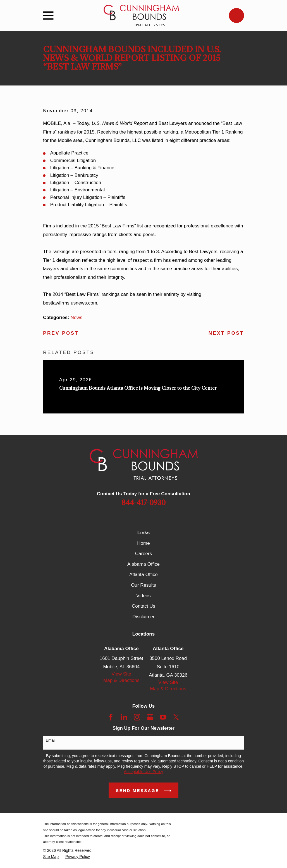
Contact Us (143, 606)
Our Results (143, 585)
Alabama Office (143, 564)
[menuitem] (51, 857)
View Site (122, 674)
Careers (143, 554)
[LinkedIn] (124, 717)
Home (143, 543)
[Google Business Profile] (150, 717)
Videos (143, 596)
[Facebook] (111, 717)
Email (51, 740)
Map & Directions (121, 680)
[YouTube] (163, 717)
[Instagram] (137, 717)
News (76, 318)
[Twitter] (176, 717)
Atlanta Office (143, 575)
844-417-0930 (143, 503)
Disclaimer (143, 617)
